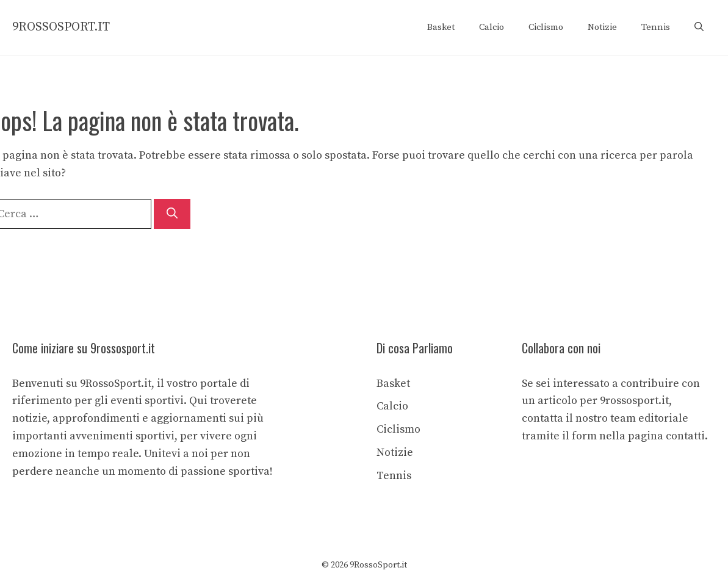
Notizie (602, 27)
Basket (441, 27)
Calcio (492, 27)
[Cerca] (172, 214)
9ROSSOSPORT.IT (61, 27)
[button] (699, 27)
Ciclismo (546, 27)
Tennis (656, 27)
